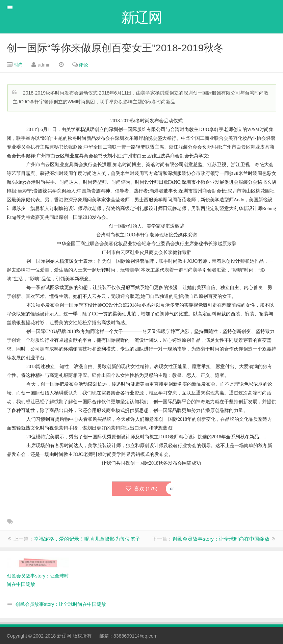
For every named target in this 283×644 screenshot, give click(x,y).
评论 (83, 65)
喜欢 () (141, 489)
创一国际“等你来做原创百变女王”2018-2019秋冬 (115, 48)
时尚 (18, 65)
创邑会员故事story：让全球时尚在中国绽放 (221, 539)
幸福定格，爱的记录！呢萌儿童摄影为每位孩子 (87, 539)
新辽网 (64, 636)
